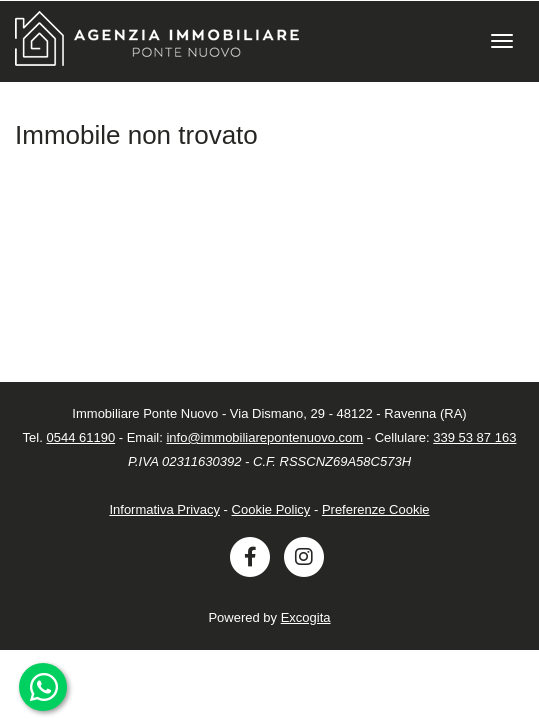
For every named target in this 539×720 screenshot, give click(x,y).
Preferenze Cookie (376, 509)
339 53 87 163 (474, 437)
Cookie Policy (271, 509)
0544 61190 (80, 437)
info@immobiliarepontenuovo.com (264, 437)
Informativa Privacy (164, 509)
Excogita (306, 617)
